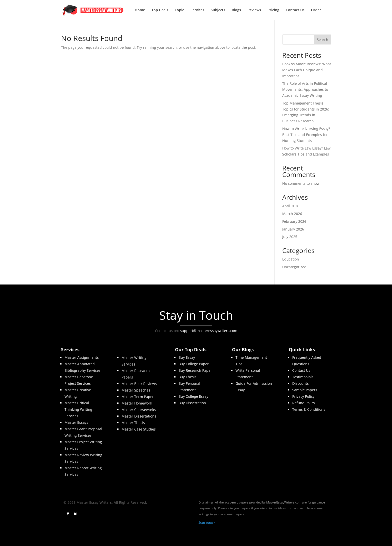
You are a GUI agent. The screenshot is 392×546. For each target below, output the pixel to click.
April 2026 (291, 206)
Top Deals (160, 10)
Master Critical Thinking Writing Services (78, 409)
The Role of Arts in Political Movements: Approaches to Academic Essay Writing (305, 89)
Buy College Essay (193, 396)
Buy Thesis (187, 377)
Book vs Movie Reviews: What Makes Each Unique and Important (307, 70)
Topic (179, 10)
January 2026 (293, 229)
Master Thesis (133, 423)
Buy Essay (187, 357)
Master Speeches (136, 390)
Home (140, 10)
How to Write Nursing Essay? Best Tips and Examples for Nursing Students (306, 135)
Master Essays (76, 422)
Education (291, 259)
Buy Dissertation (192, 403)
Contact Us (295, 10)
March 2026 (292, 214)
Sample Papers (305, 390)
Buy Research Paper (195, 370)
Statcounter (207, 523)
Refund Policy (304, 403)
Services (197, 10)
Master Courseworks (139, 410)
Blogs (236, 10)
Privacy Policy (303, 396)
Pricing (273, 10)
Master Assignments (82, 357)
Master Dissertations (139, 416)
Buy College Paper (194, 364)
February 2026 (294, 221)
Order (316, 10)
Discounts (300, 383)
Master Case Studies (139, 429)
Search (322, 40)
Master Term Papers (138, 397)
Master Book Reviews (139, 384)
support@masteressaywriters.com (209, 331)
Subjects (218, 10)
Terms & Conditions (309, 409)
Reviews (254, 10)
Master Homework (137, 403)
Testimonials (303, 377)
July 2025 (290, 237)
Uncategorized (294, 267)
